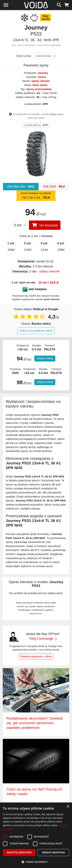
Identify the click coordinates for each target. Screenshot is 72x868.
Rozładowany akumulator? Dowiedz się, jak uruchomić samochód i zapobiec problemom (35, 723)
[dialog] (36, 835)
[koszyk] (67, 4)
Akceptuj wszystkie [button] (19, 852)
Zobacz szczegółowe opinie (36, 331)
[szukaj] (59, 4)
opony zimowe (41, 81)
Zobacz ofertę (45, 358)
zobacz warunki (49, 271)
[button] (36, 862)
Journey (43, 73)
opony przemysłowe (39, 89)
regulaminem (36, 613)
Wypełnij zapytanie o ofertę (36, 656)
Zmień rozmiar (24, 56)
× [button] (68, 807)
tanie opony (40, 85)
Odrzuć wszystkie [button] (53, 852)
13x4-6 (42, 77)
